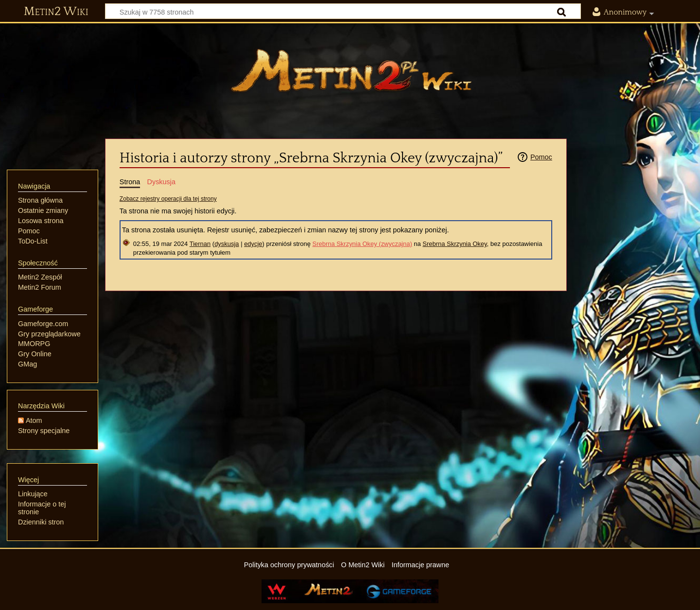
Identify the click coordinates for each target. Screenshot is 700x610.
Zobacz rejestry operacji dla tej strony (168, 199)
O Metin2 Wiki (363, 565)
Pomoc (541, 157)
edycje (253, 244)
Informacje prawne (420, 565)
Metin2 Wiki (56, 12)
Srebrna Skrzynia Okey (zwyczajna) (362, 244)
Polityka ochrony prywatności (289, 565)
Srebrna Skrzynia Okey (455, 244)
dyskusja (227, 244)
